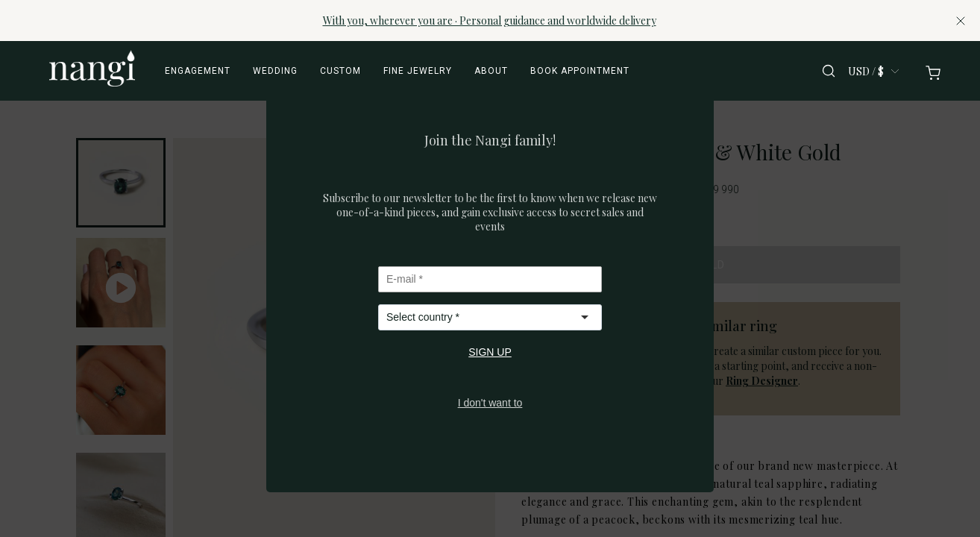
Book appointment (580, 71)
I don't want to (490, 403)
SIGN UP (490, 352)
